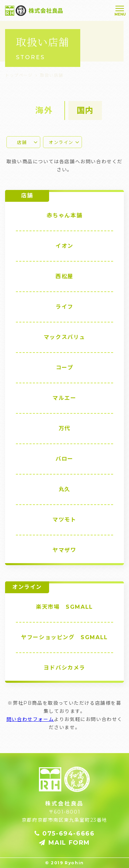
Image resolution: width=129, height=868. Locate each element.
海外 (44, 110)
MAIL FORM (64, 843)
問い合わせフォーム (30, 719)
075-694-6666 (65, 834)
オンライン (61, 142)
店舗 (22, 142)
